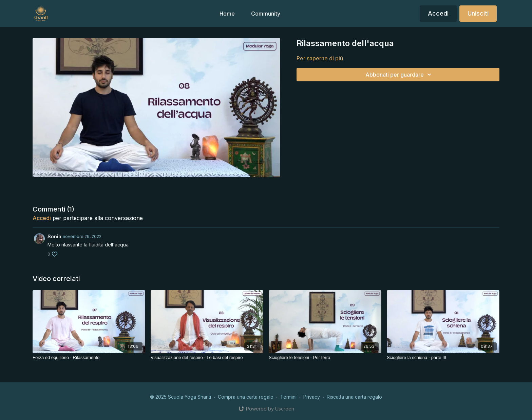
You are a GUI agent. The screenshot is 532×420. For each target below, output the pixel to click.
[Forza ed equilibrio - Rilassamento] (89, 358)
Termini (288, 397)
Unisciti (478, 13)
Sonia (54, 236)
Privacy (312, 397)
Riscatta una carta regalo (354, 397)
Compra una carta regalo (246, 397)
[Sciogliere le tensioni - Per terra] (325, 358)
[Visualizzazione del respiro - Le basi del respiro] (207, 358)
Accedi (438, 13)
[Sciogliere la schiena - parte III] (443, 358)
